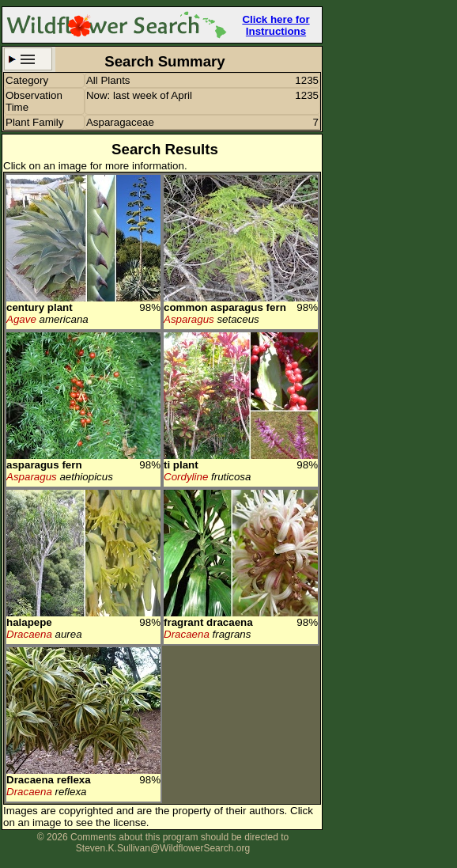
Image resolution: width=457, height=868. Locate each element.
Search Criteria (28, 59)
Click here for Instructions (276, 25)
